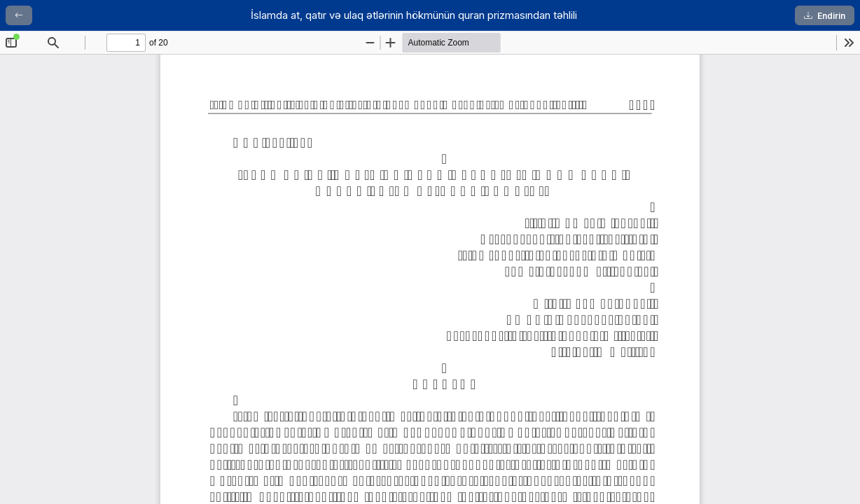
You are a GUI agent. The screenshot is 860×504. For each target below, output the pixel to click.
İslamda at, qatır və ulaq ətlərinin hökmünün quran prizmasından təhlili (414, 15)
